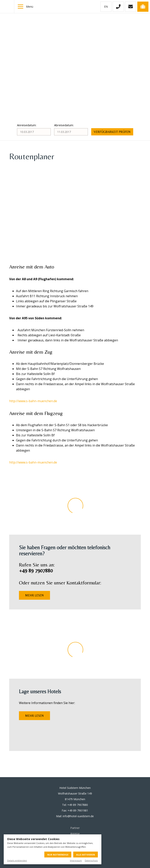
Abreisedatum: (64, 125)
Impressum (76, 860)
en (106, 7)
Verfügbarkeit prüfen (112, 132)
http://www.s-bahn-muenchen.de (33, 401)
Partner (75, 828)
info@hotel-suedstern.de (78, 816)
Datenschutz (91, 860)
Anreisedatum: (27, 125)
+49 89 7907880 (78, 805)
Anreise (75, 834)
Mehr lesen (34, 595)
